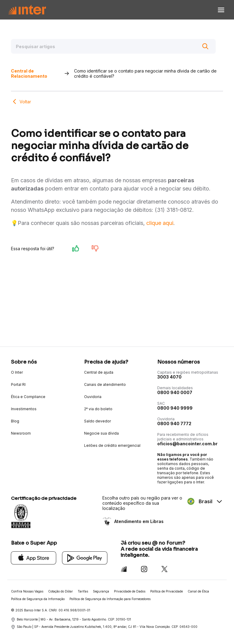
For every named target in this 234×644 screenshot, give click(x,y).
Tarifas (83, 591)
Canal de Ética (198, 591)
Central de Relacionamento (29, 73)
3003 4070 (169, 377)
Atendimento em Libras (138, 521)
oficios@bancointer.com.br (187, 444)
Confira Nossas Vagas (27, 591)
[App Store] (34, 558)
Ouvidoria (93, 397)
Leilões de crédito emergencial (112, 445)
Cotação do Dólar (60, 591)
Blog (15, 421)
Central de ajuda (99, 372)
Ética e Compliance (28, 397)
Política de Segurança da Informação (38, 599)
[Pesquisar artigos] (113, 46)
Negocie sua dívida (101, 433)
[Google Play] (85, 558)
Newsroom (21, 433)
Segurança (101, 591)
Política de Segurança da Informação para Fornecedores (110, 599)
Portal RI (18, 384)
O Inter (17, 372)
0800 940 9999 (175, 408)
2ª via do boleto (98, 409)
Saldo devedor (97, 421)
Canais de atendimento (105, 384)
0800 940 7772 (174, 423)
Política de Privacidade (167, 591)
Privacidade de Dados (130, 591)
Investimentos (24, 409)
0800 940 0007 (175, 392)
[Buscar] (205, 46)
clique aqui (160, 223)
